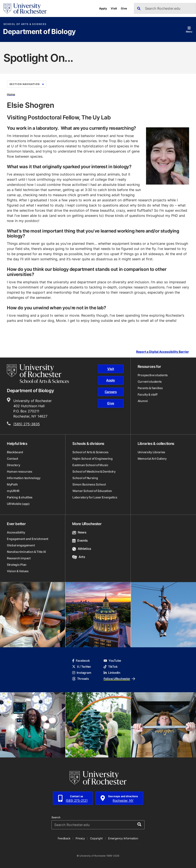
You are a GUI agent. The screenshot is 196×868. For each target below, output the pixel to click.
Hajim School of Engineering (92, 459)
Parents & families (150, 388)
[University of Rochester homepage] (25, 8)
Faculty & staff (148, 394)
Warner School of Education (92, 491)
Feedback (64, 838)
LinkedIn (112, 673)
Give (124, 8)
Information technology (24, 478)
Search (56, 817)
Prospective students (153, 375)
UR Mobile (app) (18, 504)
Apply (103, 8)
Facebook (81, 661)
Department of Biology (39, 32)
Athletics (82, 549)
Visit (114, 8)
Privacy (80, 838)
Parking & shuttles (20, 497)
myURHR (13, 491)
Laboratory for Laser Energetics (95, 497)
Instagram (82, 673)
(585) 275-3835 (27, 424)
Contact (12, 459)
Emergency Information (123, 838)
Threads (81, 679)
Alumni (143, 401)
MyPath (12, 484)
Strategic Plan (17, 565)
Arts (79, 557)
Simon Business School (89, 484)
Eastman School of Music (90, 465)
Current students (150, 382)
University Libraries (151, 452)
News (79, 532)
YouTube (112, 661)
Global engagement (21, 545)
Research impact (19, 558)
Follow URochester (119, 679)
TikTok (110, 667)
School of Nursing (85, 478)
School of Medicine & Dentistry (94, 471)
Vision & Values (18, 571)
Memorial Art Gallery (152, 459)
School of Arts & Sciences (25, 24)
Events (80, 540)
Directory (13, 465)
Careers (111, 392)
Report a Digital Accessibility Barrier (163, 352)
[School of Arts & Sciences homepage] (38, 374)
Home (11, 94)
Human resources (20, 471)
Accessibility (16, 532)
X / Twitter (82, 667)
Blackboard (15, 452)
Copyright (96, 838)
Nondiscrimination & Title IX (26, 552)
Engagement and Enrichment (28, 539)
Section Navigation (27, 84)
